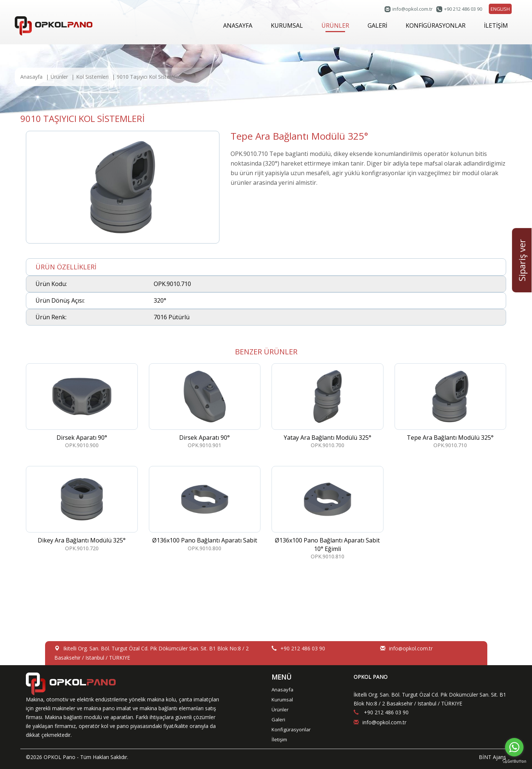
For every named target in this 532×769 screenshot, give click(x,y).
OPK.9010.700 (328, 406)
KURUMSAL (287, 25)
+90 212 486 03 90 (463, 9)
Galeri (278, 719)
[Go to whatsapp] (514, 747)
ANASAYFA (238, 25)
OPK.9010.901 (205, 406)
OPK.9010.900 (82, 406)
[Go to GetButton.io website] (514, 761)
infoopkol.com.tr (412, 9)
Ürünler (59, 77)
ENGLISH (500, 9)
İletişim (279, 739)
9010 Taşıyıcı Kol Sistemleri (149, 77)
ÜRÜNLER (335, 27)
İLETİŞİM (496, 25)
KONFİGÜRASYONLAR (436, 25)
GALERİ (377, 25)
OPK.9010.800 (205, 509)
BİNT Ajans (492, 757)
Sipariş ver (522, 260)
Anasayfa (31, 77)
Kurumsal (282, 700)
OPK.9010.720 (82, 509)
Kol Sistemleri (92, 77)
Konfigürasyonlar (291, 729)
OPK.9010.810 (328, 513)
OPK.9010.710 (451, 406)
